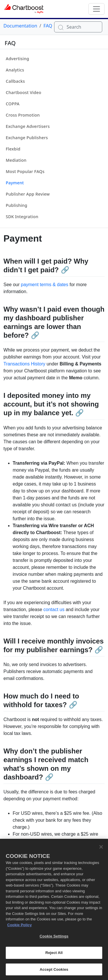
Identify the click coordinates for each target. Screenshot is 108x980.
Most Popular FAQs (25, 171)
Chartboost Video (23, 92)
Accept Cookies (54, 973)
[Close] (101, 850)
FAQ (48, 26)
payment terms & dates (44, 285)
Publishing (17, 205)
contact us (54, 609)
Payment (15, 183)
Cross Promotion (23, 115)
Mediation (16, 160)
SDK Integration (22, 217)
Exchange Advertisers (28, 126)
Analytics (15, 70)
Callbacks (15, 81)
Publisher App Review (28, 194)
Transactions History (24, 364)
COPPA (13, 104)
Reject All (54, 956)
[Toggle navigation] (96, 9)
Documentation (20, 26)
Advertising (17, 59)
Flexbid (13, 149)
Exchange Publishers (27, 138)
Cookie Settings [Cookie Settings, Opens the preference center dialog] (54, 940)
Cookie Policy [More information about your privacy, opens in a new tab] (19, 928)
